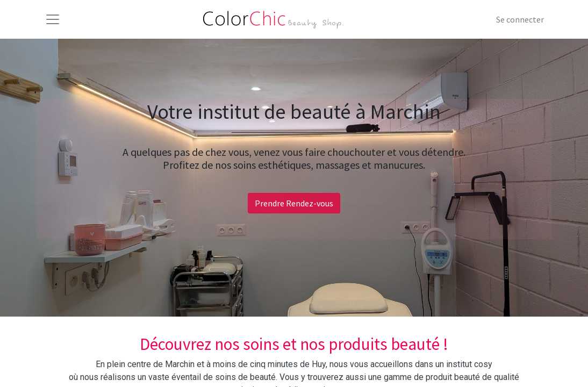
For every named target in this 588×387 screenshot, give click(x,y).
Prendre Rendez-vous (294, 203)
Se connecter (520, 19)
